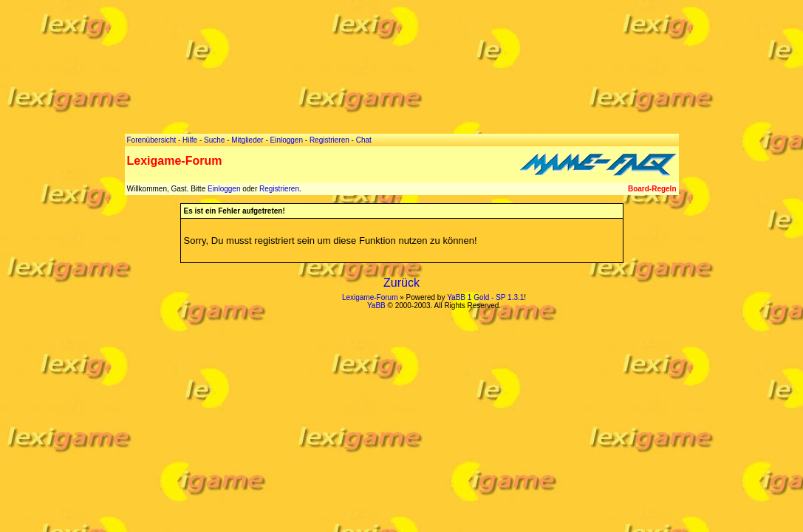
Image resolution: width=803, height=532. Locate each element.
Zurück (401, 283)
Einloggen (224, 189)
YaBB (376, 306)
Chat (364, 140)
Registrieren (279, 189)
